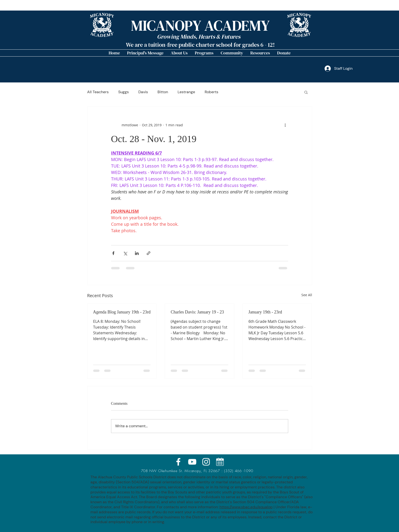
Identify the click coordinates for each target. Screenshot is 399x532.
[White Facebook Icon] (178, 462)
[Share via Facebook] (113, 253)
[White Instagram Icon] (206, 462)
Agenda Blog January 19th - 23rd (122, 312)
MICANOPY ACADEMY (200, 26)
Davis (143, 92)
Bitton (163, 92)
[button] (179, 53)
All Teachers (98, 92)
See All (307, 295)
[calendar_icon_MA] (220, 462)
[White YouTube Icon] (192, 462)
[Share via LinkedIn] (137, 253)
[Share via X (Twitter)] (125, 253)
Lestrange (186, 92)
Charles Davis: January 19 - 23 (197, 312)
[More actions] (285, 125)
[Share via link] (149, 253)
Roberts (211, 92)
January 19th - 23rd (265, 312)
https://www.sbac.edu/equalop (246, 507)
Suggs (124, 92)
